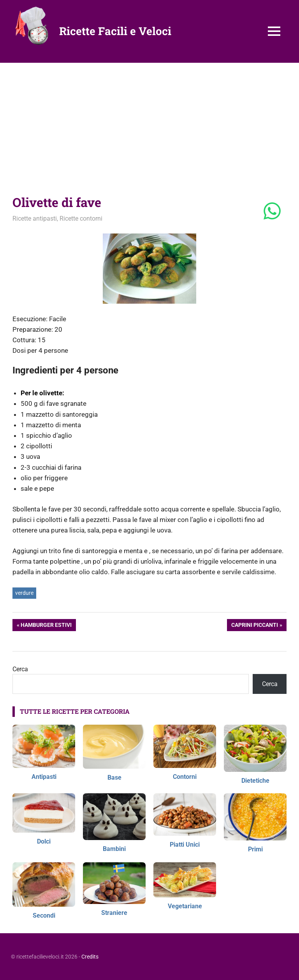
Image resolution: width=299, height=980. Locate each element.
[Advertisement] (149, 121)
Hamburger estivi (46, 626)
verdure (24, 593)
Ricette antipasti (35, 218)
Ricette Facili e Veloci (115, 31)
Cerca (20, 669)
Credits (90, 957)
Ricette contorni (81, 218)
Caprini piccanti (254, 626)
